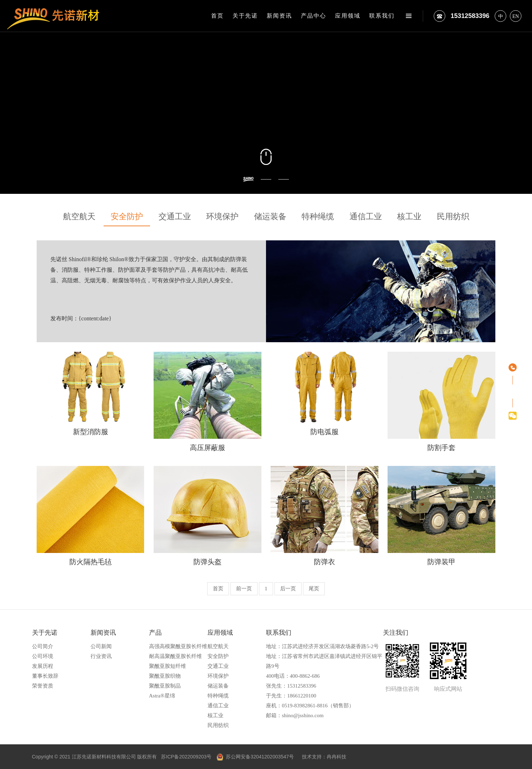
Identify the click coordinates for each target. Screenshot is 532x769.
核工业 (409, 217)
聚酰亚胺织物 (165, 676)
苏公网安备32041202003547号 (255, 757)
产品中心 (314, 16)
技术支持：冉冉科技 (324, 757)
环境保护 (222, 217)
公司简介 (43, 646)
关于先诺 (245, 16)
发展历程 (43, 666)
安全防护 (127, 217)
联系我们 (382, 16)
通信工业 (366, 217)
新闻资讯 (279, 16)
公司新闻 (101, 646)
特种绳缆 (318, 217)
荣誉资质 (43, 686)
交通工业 (175, 217)
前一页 (244, 589)
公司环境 (43, 656)
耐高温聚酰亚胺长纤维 (175, 656)
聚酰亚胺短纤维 (168, 666)
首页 (217, 16)
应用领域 (348, 16)
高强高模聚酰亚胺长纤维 (178, 646)
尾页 (314, 589)
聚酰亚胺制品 (165, 686)
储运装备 (270, 217)
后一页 (288, 589)
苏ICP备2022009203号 (186, 757)
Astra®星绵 (162, 696)
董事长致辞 (45, 676)
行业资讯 (101, 656)
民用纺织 (453, 217)
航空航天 (79, 217)
